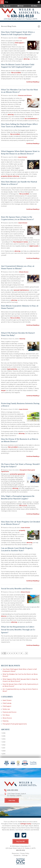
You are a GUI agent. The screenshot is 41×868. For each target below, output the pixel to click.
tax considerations (31, 119)
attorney (27, 59)
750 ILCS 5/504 (15, 318)
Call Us (7, 6)
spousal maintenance (21, 290)
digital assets (34, 246)
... (24, 653)
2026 (3, 733)
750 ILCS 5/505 (16, 73)
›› (27, 653)
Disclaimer (17, 855)
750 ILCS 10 (23, 506)
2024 (3, 739)
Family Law (6, 709)
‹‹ (2, 653)
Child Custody (7, 703)
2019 (3, 754)
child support (19, 43)
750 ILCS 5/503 (15, 134)
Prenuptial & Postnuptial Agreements (15, 724)
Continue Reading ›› (33, 82)
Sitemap (25, 855)
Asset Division (23, 157)
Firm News (6, 715)
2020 (3, 751)
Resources (15, 853)
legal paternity (12, 369)
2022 (3, 745)
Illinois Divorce (24, 272)
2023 (3, 742)
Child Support (23, 38)
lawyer (3, 390)
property (22, 530)
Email (20, 6)
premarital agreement (17, 474)
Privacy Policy (25, 853)
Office (34, 6)
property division (7, 176)
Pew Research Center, (21, 242)
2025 (3, 736)
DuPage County (26, 824)
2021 (3, 748)
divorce (4, 616)
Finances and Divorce (25, 95)
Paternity (22, 339)
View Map (12, 800)
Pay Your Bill (20, 841)
